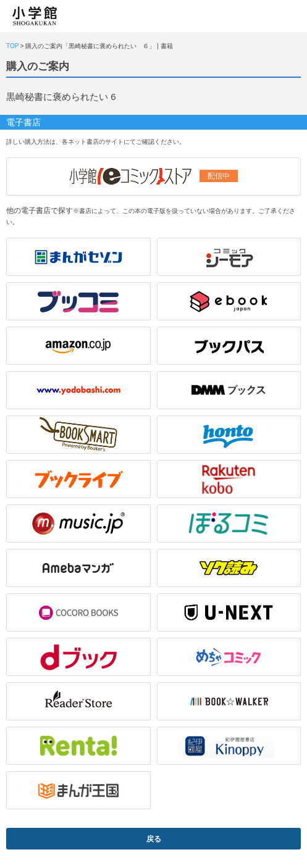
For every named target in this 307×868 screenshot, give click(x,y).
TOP (12, 46)
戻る (154, 839)
